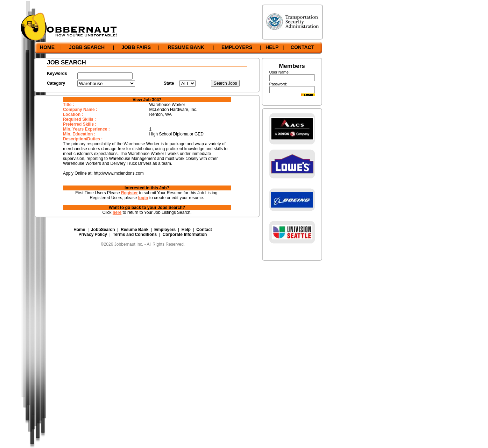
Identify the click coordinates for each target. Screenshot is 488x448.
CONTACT (302, 47)
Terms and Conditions (135, 234)
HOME (47, 47)
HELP (272, 47)
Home (79, 230)
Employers (165, 230)
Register (129, 193)
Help (186, 230)
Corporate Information (185, 234)
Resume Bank (135, 230)
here (117, 212)
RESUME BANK (186, 47)
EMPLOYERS (237, 47)
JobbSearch (103, 230)
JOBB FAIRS (136, 47)
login (143, 198)
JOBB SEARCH (87, 47)
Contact (204, 230)
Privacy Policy (93, 234)
